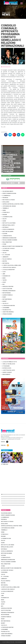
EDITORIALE (5, 227)
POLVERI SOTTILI (6, 310)
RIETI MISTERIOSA (6, 299)
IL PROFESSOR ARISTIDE (8, 306)
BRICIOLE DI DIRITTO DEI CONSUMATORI (12, 246)
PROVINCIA (5, 198)
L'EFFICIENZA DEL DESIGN (8, 206)
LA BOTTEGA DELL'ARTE (8, 370)
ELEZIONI (4, 234)
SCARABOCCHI (6, 276)
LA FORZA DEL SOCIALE (8, 248)
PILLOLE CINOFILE (6, 259)
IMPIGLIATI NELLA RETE (8, 225)
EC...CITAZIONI (5, 255)
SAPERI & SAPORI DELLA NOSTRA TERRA (12, 204)
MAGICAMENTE (6, 374)
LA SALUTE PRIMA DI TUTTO (9, 362)
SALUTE (4, 219)
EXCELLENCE (5, 202)
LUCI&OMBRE (5, 308)
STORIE (4, 244)
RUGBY (4, 297)
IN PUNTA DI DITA (6, 368)
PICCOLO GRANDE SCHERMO (9, 240)
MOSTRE (4, 261)
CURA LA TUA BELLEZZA (8, 364)
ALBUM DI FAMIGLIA (7, 295)
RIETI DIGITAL (5, 263)
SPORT (4, 282)
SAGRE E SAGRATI (6, 372)
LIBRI (3, 274)
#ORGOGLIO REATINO (7, 286)
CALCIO (4, 253)
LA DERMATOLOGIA (7, 217)
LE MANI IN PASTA (6, 236)
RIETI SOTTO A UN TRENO (8, 223)
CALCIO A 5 (5, 303)
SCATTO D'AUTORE (7, 289)
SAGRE (4, 221)
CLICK (3, 272)
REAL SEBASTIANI (6, 242)
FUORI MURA (5, 251)
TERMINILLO (5, 208)
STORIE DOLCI (5, 212)
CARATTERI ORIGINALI (7, 312)
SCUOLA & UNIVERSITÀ (8, 229)
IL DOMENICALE (6, 196)
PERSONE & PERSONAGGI (8, 291)
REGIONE (4, 215)
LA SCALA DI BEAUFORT (8, 270)
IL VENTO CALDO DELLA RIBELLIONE (11, 265)
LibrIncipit (5, 257)
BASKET (4, 301)
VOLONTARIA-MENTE (7, 191)
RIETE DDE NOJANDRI (7, 232)
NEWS (3, 278)
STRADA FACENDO (7, 314)
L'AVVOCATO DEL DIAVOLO (9, 267)
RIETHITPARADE (6, 293)
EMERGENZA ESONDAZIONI (9, 238)
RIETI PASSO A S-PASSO (8, 200)
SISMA (3, 210)
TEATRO (4, 280)
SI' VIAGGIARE (5, 366)
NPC (3, 284)
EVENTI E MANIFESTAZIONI (9, 193)
